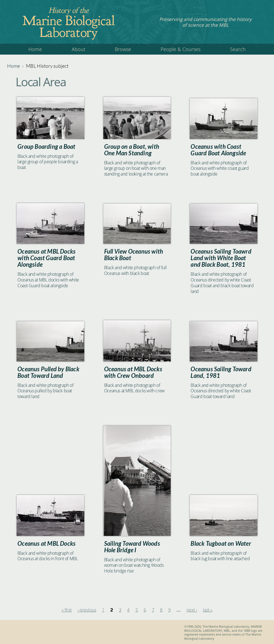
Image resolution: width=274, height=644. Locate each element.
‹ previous (87, 610)
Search (238, 49)
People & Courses (180, 49)
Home (35, 49)
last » (208, 610)
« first (67, 610)
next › (192, 610)
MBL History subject (47, 66)
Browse (123, 49)
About (79, 49)
